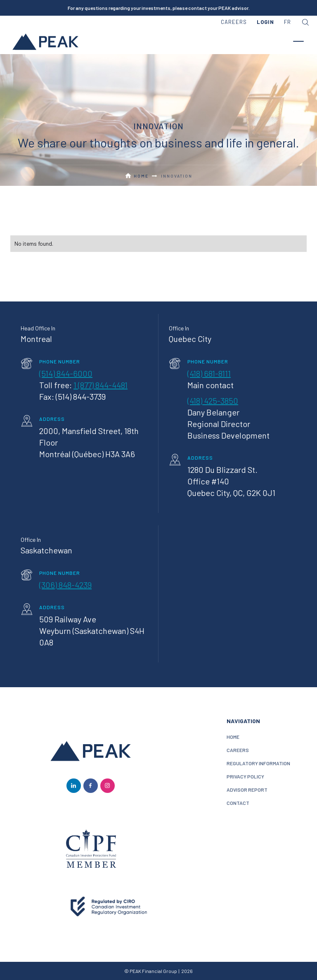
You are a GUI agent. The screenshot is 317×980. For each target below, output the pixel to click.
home (233, 737)
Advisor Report (247, 790)
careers (234, 22)
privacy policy (245, 776)
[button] (265, 22)
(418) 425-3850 (213, 401)
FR (287, 22)
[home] (45, 41)
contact (238, 803)
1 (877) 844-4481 (101, 385)
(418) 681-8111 (209, 373)
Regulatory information (258, 763)
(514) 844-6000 (66, 373)
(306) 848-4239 (65, 585)
